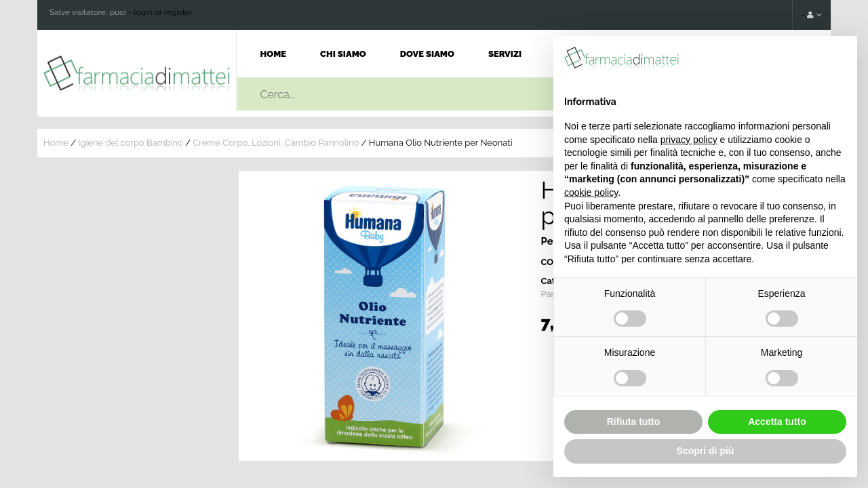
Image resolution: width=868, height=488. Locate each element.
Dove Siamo (427, 54)
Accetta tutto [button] (777, 422)
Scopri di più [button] (706, 451)
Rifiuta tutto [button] (634, 422)
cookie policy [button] (591, 192)
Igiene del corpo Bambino (131, 143)
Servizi (505, 54)
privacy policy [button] (689, 140)
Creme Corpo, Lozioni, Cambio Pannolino (276, 143)
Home (274, 54)
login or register (163, 12)
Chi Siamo (343, 54)
